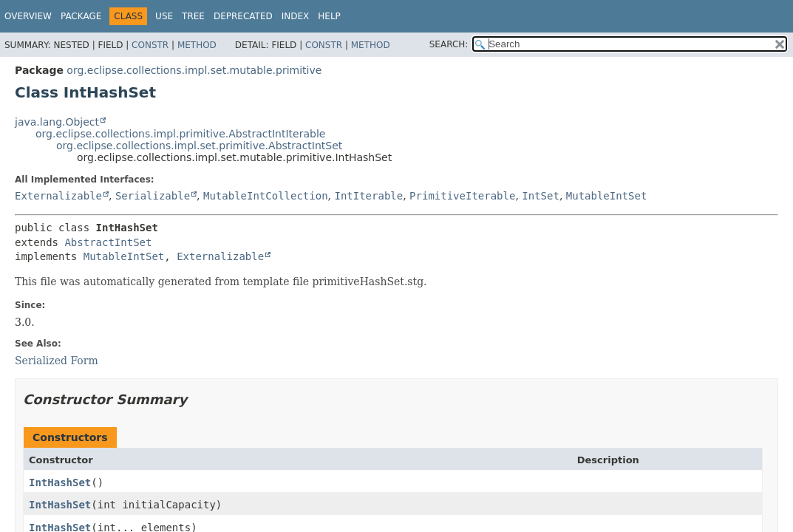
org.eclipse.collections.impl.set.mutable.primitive (194, 70)
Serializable (153, 196)
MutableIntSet (607, 196)
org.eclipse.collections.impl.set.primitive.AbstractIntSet (199, 146)
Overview (28, 16)
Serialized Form (57, 361)
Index (296, 16)
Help (329, 16)
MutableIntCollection (266, 196)
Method (197, 45)
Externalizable (58, 196)
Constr (150, 45)
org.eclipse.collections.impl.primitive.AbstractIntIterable (180, 134)
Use (164, 16)
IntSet (541, 196)
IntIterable (368, 196)
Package (81, 16)
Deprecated (243, 16)
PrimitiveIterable (462, 196)
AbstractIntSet (108, 242)
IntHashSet (60, 482)
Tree (193, 16)
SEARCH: (449, 44)
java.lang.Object (57, 122)
